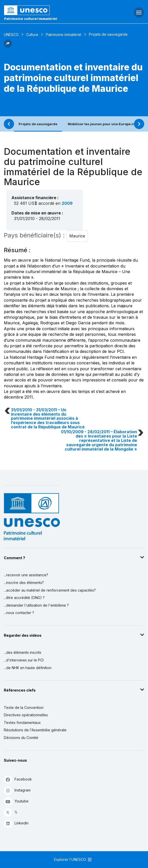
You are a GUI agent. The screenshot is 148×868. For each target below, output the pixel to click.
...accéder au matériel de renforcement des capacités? (50, 590)
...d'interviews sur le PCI (24, 660)
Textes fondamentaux (22, 723)
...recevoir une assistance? (26, 575)
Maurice (77, 236)
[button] (8, 46)
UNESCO (11, 35)
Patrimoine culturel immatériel (31, 19)
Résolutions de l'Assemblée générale (35, 730)
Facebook (18, 779)
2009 (67, 203)
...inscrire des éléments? (24, 583)
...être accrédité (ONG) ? (24, 598)
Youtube (16, 801)
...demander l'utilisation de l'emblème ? (36, 605)
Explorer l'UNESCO (73, 860)
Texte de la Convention (24, 707)
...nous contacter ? (19, 613)
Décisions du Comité (21, 738)
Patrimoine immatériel (64, 35)
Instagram (17, 790)
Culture (32, 35)
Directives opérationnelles (26, 715)
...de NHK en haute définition (28, 668)
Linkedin (16, 823)
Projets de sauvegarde (38, 124)
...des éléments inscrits (23, 652)
